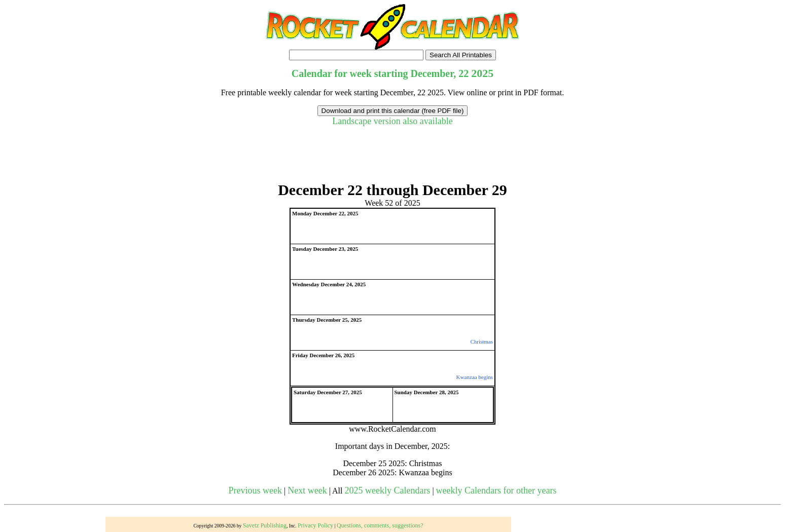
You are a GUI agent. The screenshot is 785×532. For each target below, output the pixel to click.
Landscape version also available (392, 121)
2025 (482, 73)
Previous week (255, 490)
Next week (307, 490)
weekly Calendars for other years (496, 490)
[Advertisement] (393, 159)
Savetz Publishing (265, 525)
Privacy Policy (315, 525)
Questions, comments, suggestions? (380, 525)
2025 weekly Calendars (387, 490)
